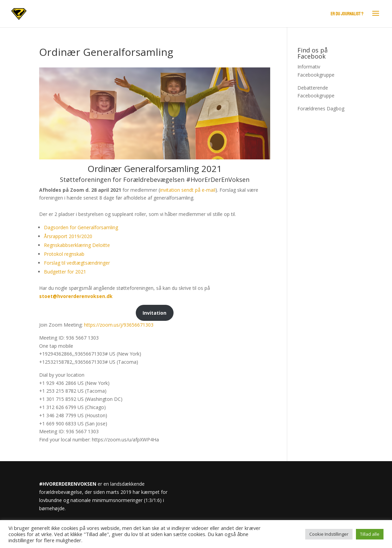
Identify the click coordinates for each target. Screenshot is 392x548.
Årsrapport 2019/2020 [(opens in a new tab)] (68, 236)
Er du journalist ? (347, 14)
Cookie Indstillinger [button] (329, 534)
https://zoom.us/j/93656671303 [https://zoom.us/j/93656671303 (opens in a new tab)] (119, 325)
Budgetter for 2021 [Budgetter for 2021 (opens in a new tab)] (65, 272)
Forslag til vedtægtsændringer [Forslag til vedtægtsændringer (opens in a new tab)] (77, 263)
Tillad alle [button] (370, 534)
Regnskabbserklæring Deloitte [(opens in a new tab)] (77, 245)
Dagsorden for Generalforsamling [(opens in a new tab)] (81, 227)
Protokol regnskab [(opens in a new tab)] (64, 254)
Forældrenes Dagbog (321, 108)
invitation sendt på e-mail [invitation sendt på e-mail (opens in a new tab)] (188, 190)
